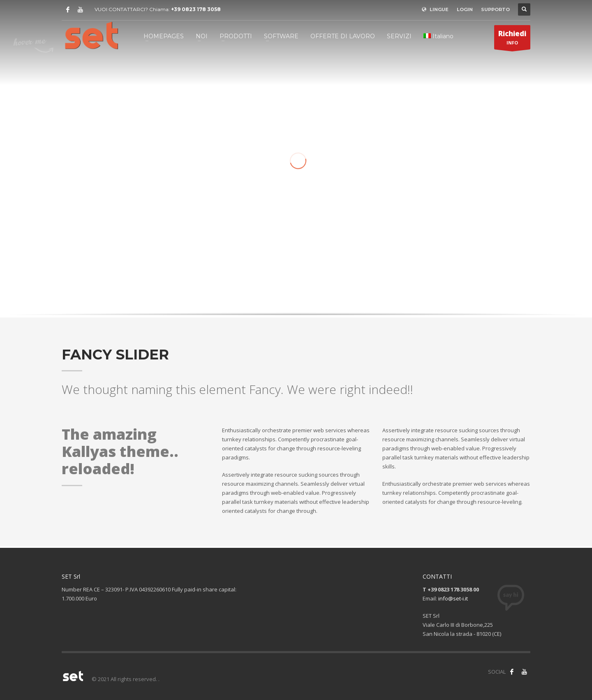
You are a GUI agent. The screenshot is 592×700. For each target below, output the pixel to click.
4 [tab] (312, 303)
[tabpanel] (296, 185)
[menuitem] (438, 36)
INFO (512, 39)
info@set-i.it (453, 598)
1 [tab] (292, 303)
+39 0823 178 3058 (196, 9)
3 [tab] (305, 303)
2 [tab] (299, 303)
